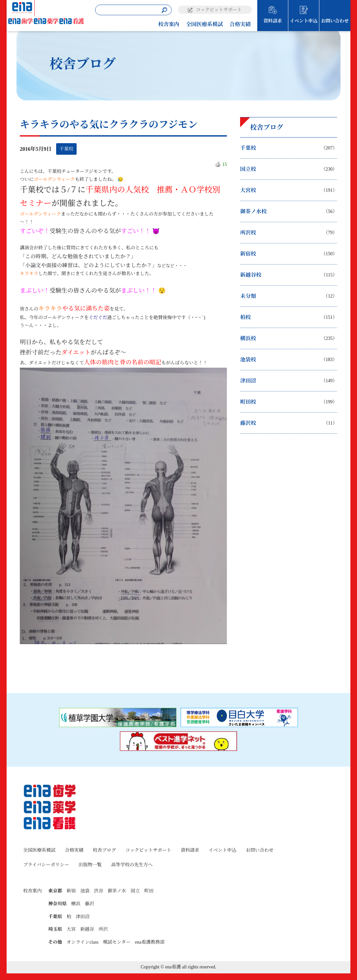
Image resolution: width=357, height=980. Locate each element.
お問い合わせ (335, 21)
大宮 (71, 929)
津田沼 (83, 917)
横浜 (76, 904)
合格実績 (240, 24)
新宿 (71, 891)
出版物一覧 (90, 865)
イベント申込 (304, 21)
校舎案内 (169, 24)
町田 (149, 891)
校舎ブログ (104, 850)
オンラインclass (83, 942)
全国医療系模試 (204, 24)
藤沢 (89, 904)
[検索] (164, 10)
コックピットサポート (219, 10)
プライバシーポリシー (46, 865)
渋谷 (99, 891)
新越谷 (87, 929)
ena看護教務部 (150, 942)
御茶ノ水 (117, 891)
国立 (135, 891)
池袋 (85, 891)
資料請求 (273, 21)
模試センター (117, 942)
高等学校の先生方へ (132, 865)
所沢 (103, 929)
